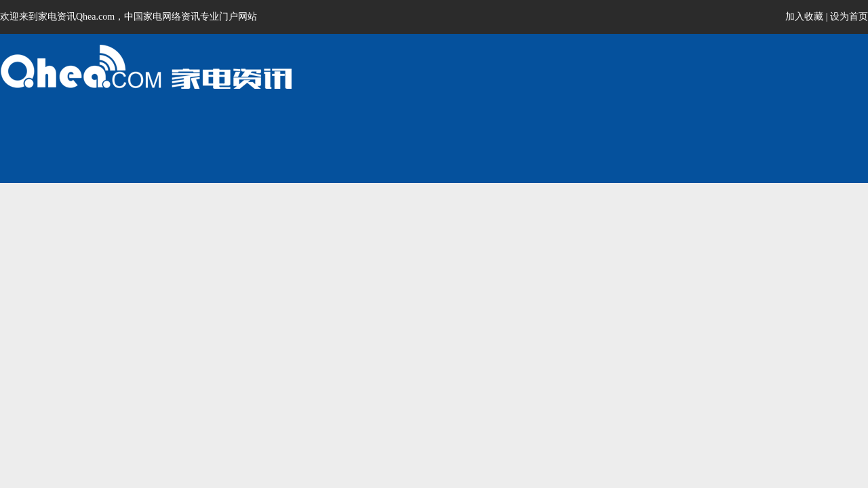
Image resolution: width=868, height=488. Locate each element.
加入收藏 (804, 17)
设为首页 (849, 17)
